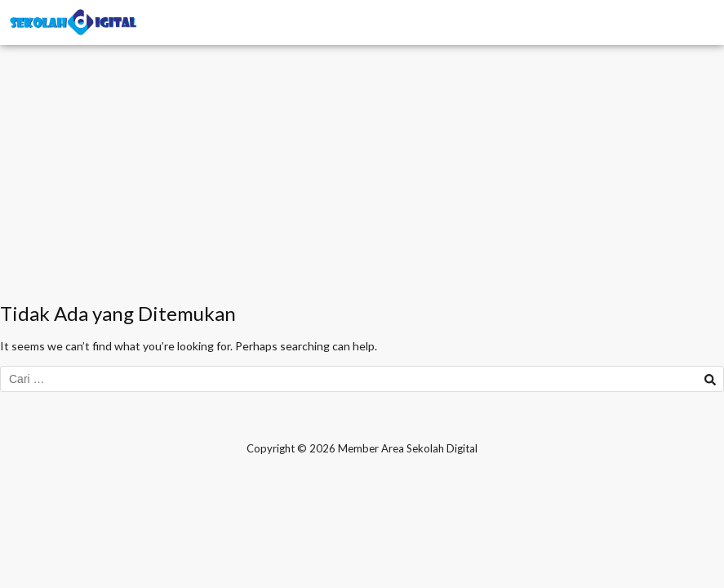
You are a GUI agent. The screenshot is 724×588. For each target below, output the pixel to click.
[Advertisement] (362, 180)
